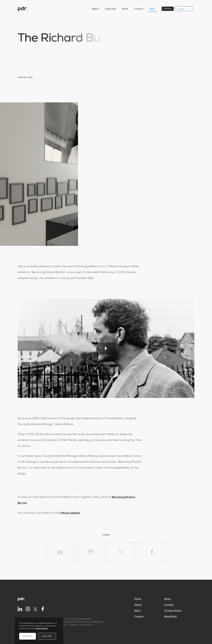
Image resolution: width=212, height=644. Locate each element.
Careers (139, 616)
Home (138, 599)
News (168, 599)
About (138, 605)
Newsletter (171, 616)
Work (137, 611)
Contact (169, 605)
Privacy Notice (173, 611)
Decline (47, 636)
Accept (28, 636)
